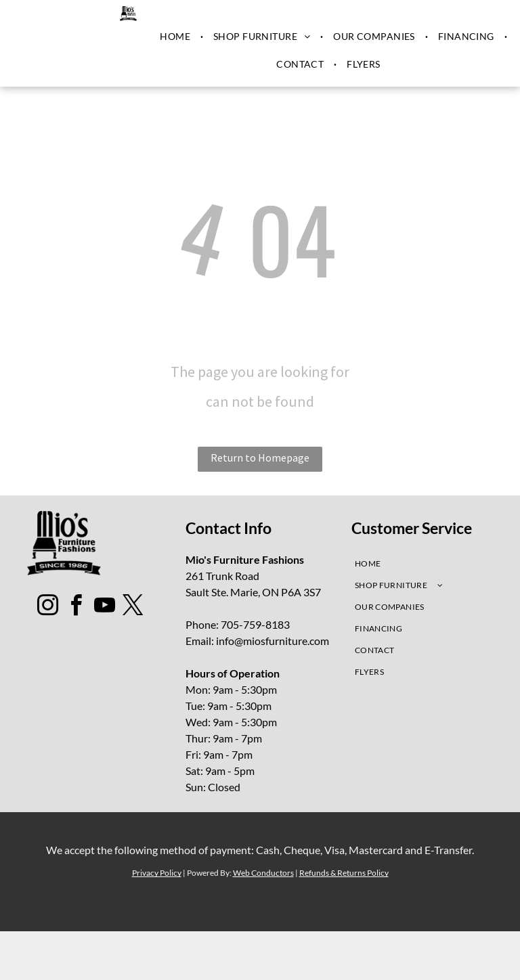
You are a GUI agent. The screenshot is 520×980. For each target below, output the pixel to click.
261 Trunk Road (222, 576)
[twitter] (133, 607)
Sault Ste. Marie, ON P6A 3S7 (253, 592)
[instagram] (48, 607)
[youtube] (105, 607)
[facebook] (77, 607)
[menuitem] (176, 37)
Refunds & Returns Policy (344, 873)
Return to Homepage (260, 458)
